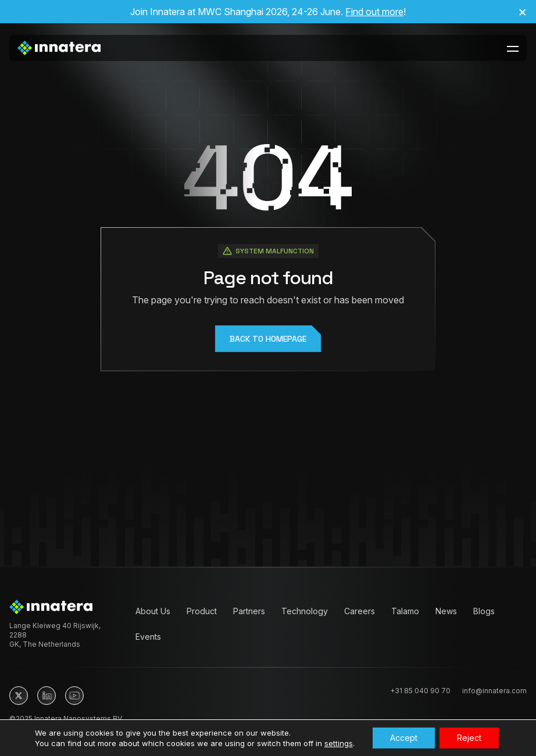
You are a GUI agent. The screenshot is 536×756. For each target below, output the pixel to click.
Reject (469, 738)
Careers (360, 611)
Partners (249, 611)
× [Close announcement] (522, 12)
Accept (404, 738)
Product (202, 611)
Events (148, 637)
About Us (153, 611)
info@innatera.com (494, 691)
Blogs (484, 611)
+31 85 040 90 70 (420, 691)
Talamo (405, 611)
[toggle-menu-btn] (513, 48)
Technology (305, 611)
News (446, 611)
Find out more (374, 12)
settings (339, 743)
